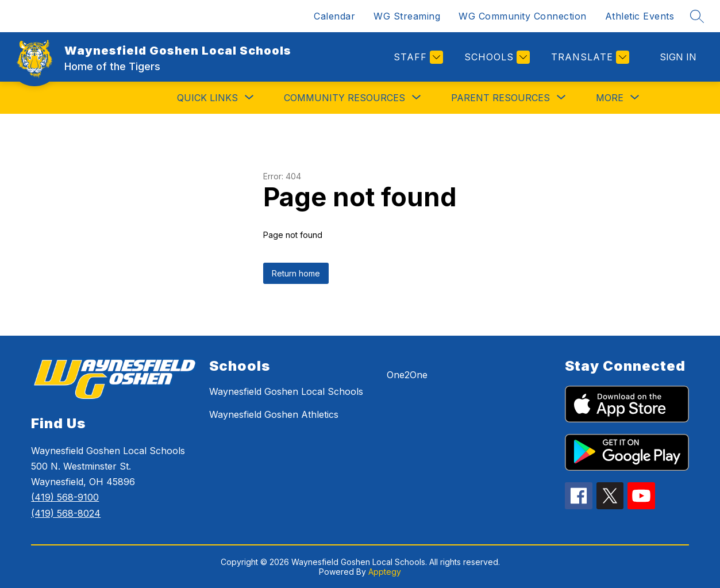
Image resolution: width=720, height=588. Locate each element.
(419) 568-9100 (65, 497)
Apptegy (385, 572)
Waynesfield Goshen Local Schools (286, 391)
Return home (296, 273)
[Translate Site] (589, 57)
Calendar (334, 16)
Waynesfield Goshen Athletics (274, 414)
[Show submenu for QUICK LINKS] (207, 98)
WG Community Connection (523, 16)
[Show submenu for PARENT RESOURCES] (500, 98)
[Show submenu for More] (610, 98)
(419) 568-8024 (66, 513)
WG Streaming (407, 16)
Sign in (678, 57)
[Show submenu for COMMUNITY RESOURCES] (344, 98)
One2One (407, 375)
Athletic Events (640, 16)
